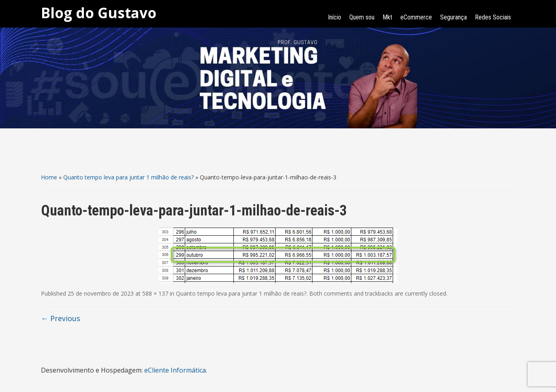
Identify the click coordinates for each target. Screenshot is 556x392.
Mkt (387, 17)
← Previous (61, 318)
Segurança (453, 17)
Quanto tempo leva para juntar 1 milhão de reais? (128, 177)
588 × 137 (155, 293)
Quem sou (362, 17)
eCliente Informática (175, 370)
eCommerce (416, 17)
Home (49, 177)
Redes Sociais (493, 17)
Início (335, 17)
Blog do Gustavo (99, 13)
